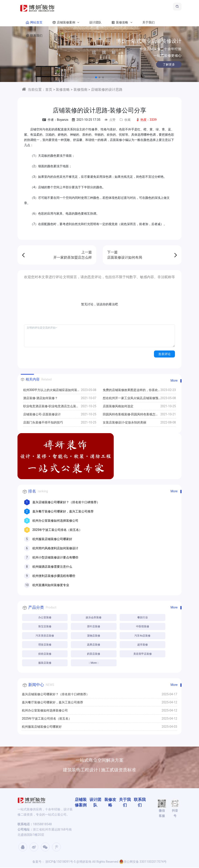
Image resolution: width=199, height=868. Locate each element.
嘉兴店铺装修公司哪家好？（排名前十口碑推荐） (66, 502)
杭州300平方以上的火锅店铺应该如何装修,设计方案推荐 (52, 391)
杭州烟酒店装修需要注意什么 (52, 567)
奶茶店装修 (94, 654)
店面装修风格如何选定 (118, 406)
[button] (96, 77)
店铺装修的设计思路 (107, 90)
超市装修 (143, 645)
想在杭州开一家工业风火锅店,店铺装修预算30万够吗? (131, 399)
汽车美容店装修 (45, 636)
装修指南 (80, 90)
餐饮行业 (143, 617)
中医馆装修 (143, 627)
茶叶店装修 (94, 627)
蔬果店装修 (94, 645)
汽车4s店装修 (143, 636)
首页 (49, 90)
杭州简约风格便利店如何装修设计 (55, 548)
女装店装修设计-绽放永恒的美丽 (125, 422)
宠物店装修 (94, 636)
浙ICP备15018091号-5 (60, 862)
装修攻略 (121, 24)
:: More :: (94, 663)
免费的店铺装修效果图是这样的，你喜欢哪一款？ (130, 391)
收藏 (125, 120)
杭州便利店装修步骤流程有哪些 (54, 576)
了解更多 (158, 64)
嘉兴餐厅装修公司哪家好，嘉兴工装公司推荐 (63, 511)
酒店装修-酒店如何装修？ (40, 398)
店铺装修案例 (65, 24)
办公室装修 (45, 617)
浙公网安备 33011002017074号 (143, 862)
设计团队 (95, 24)
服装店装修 (45, 663)
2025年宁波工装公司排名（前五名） (57, 530)
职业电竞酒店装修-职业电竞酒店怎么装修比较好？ (51, 407)
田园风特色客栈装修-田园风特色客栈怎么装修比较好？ (131, 415)
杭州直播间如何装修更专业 (51, 585)
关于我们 (148, 24)
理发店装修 (45, 645)
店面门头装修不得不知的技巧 (43, 422)
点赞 (110, 120)
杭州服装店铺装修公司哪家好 (52, 539)
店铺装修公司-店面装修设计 (42, 414)
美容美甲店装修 (143, 654)
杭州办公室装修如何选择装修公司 (55, 521)
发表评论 (164, 354)
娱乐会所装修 (94, 617)
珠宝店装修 (45, 627)
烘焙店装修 (45, 654)
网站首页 (33, 24)
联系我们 (33, 37)
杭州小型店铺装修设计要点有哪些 (55, 557)
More (174, 381)
